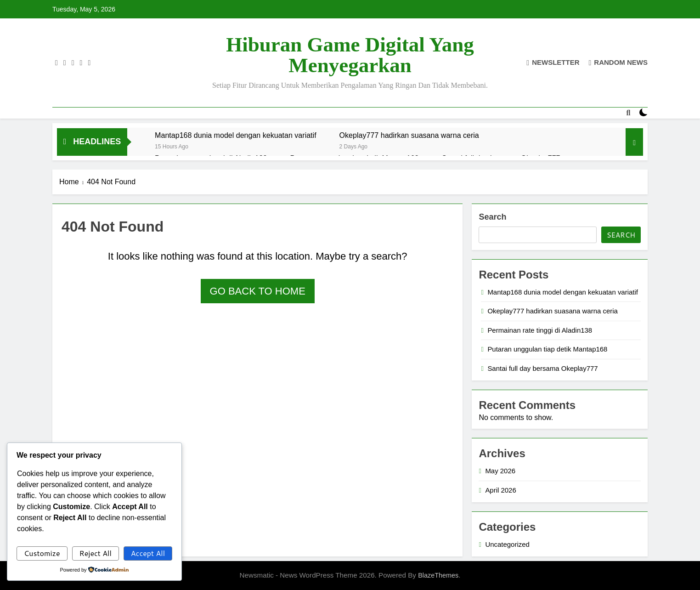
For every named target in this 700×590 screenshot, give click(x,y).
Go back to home (258, 291)
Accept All (148, 553)
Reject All (95, 553)
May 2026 (500, 471)
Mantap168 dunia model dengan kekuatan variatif (236, 135)
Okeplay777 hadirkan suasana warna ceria (409, 135)
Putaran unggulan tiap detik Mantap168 (547, 349)
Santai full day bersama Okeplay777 (542, 368)
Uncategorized (507, 544)
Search (492, 217)
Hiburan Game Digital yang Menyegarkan (350, 55)
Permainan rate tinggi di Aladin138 (540, 330)
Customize (42, 553)
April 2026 (500, 490)
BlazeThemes (438, 575)
